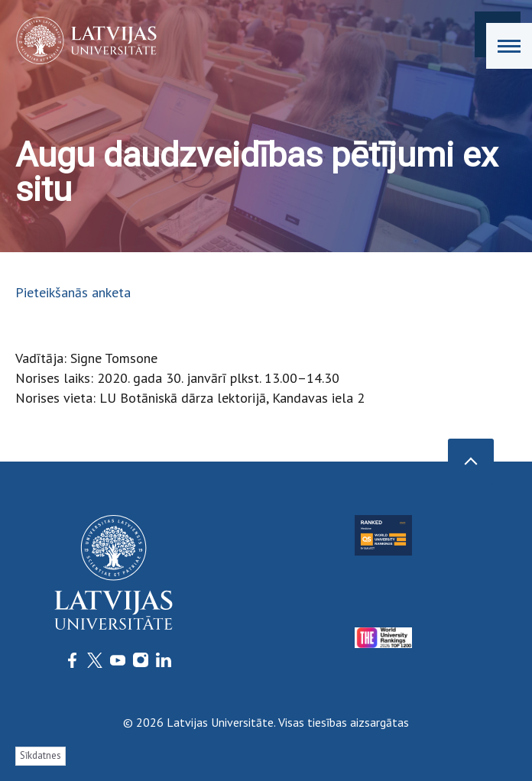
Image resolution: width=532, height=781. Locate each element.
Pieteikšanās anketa (73, 292)
